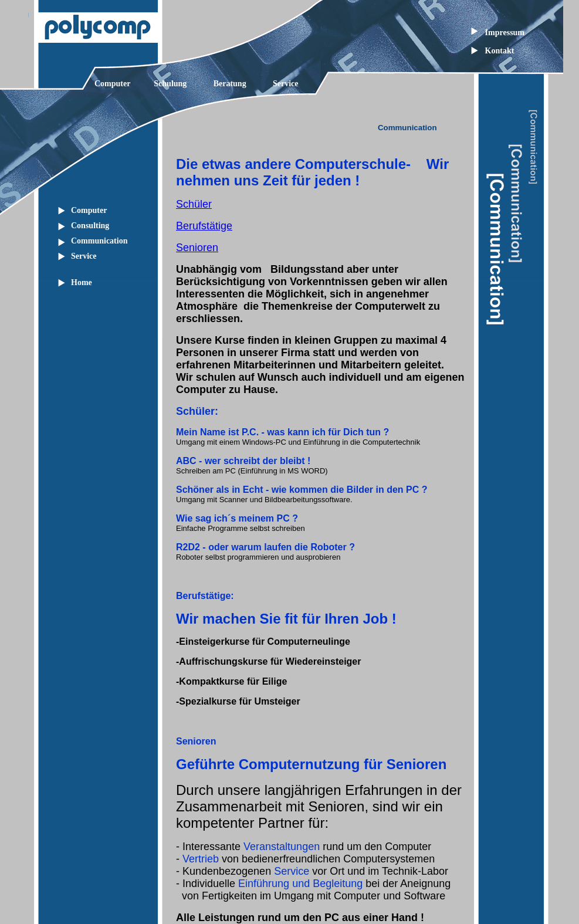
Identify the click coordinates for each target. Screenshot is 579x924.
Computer (112, 84)
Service (286, 84)
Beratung (230, 84)
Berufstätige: (205, 596)
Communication (99, 241)
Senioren (197, 248)
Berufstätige (204, 226)
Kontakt (500, 51)
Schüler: (197, 411)
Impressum (505, 33)
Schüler (194, 204)
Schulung (170, 84)
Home (82, 282)
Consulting (90, 226)
